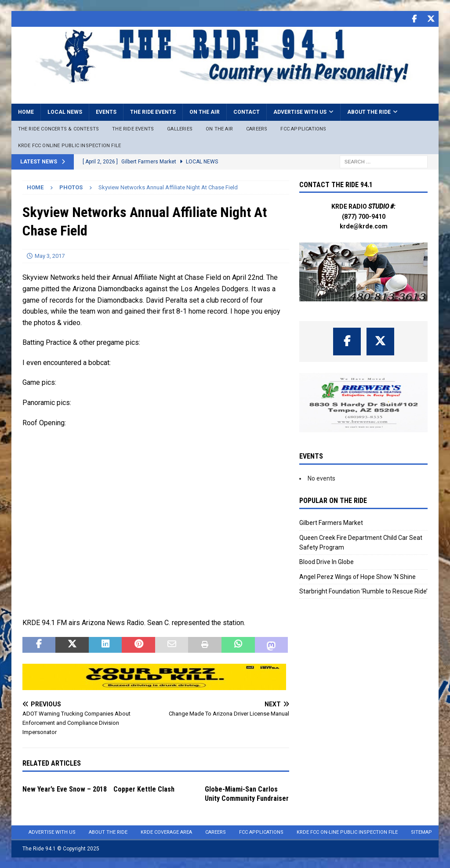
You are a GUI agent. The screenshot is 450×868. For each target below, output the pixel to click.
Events (106, 112)
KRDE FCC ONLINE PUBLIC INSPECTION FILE (70, 145)
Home (26, 112)
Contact (247, 112)
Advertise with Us (300, 112)
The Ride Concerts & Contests (59, 128)
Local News (65, 112)
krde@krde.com (364, 226)
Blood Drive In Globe (327, 561)
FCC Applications (303, 128)
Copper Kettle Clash (144, 789)
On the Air (205, 112)
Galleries (180, 128)
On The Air (219, 128)
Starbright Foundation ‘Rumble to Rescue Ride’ (363, 591)
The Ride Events (153, 112)
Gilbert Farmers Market (331, 522)
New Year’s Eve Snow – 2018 (65, 789)
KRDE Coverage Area (166, 832)
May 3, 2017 (50, 255)
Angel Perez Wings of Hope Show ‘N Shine (357, 576)
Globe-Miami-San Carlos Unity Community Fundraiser (247, 793)
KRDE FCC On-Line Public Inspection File (347, 832)
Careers (257, 128)
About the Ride (369, 112)
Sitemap (421, 832)
